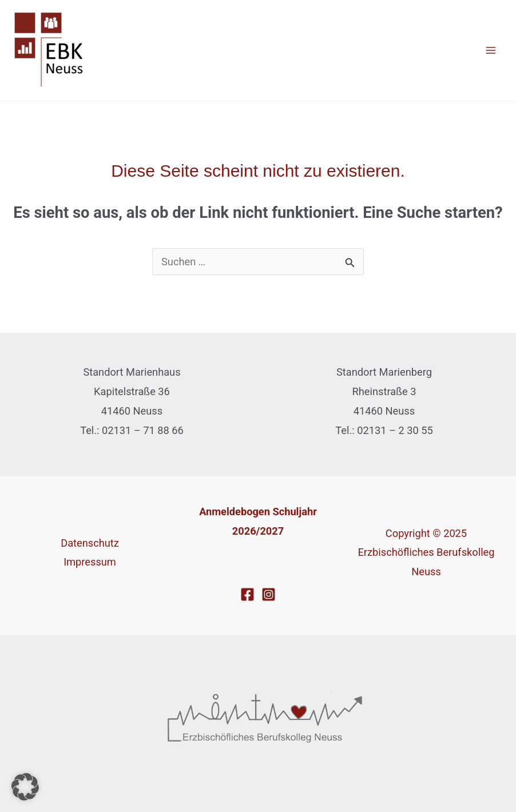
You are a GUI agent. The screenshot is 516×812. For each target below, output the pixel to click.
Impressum (90, 562)
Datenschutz (90, 543)
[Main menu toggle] (491, 51)
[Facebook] (247, 594)
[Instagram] (269, 594)
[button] (25, 787)
